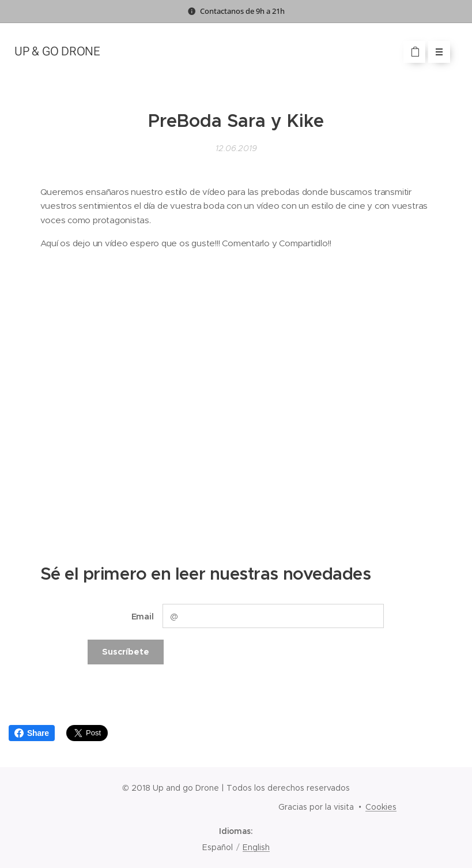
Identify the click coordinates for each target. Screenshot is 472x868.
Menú (435, 52)
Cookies (381, 807)
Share (32, 733)
